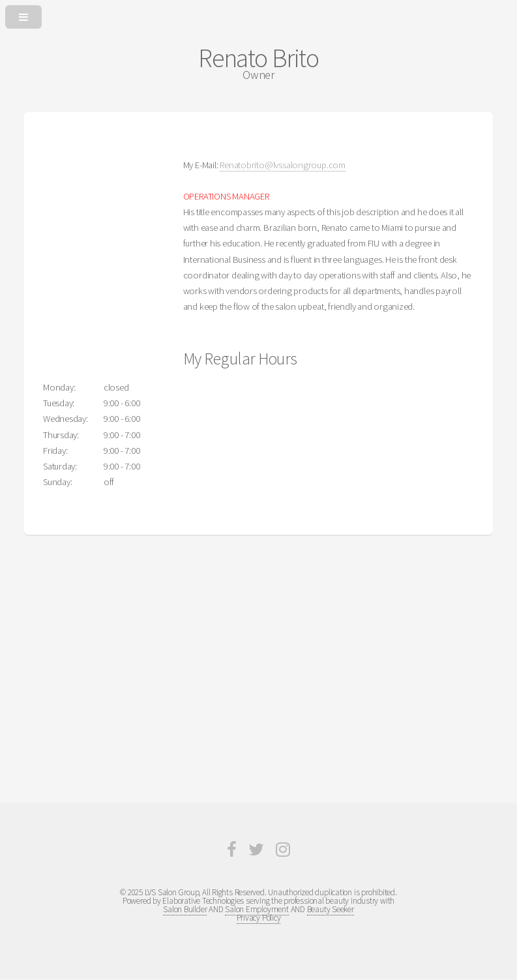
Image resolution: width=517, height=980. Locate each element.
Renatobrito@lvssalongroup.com (283, 165)
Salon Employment (257, 909)
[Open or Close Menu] (258, 14)
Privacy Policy (259, 918)
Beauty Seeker (331, 909)
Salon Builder (185, 909)
